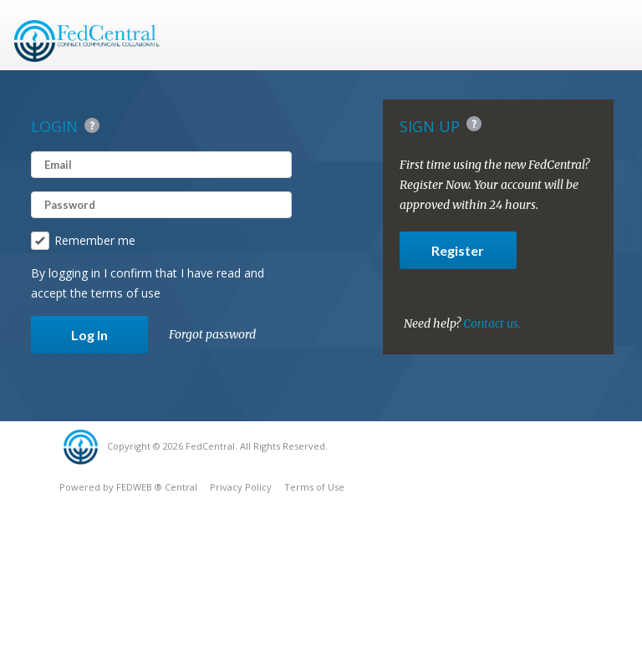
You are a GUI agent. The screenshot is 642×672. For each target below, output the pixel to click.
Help (92, 125)
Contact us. (492, 323)
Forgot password (212, 334)
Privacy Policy (241, 487)
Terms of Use (314, 487)
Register (458, 250)
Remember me (83, 241)
